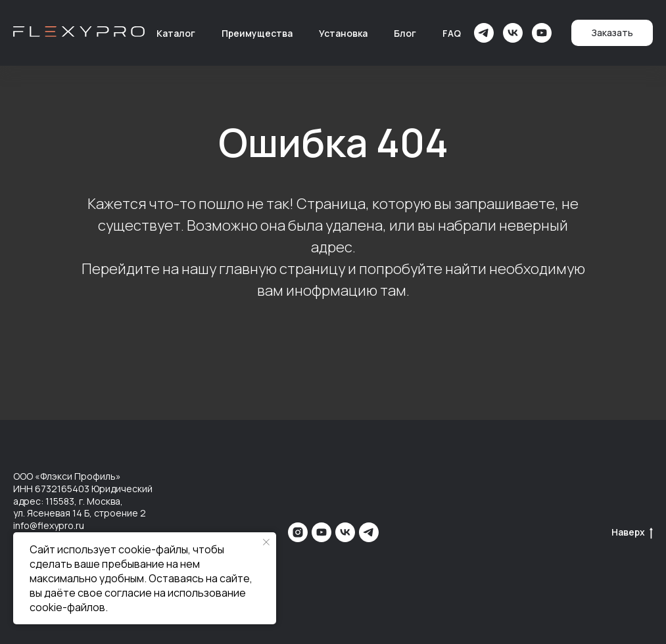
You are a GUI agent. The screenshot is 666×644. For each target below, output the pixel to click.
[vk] (513, 33)
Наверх (632, 533)
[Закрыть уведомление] (266, 542)
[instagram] (298, 532)
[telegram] (484, 33)
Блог (405, 33)
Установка (343, 33)
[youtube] (542, 33)
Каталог (176, 33)
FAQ (452, 33)
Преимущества (257, 33)
